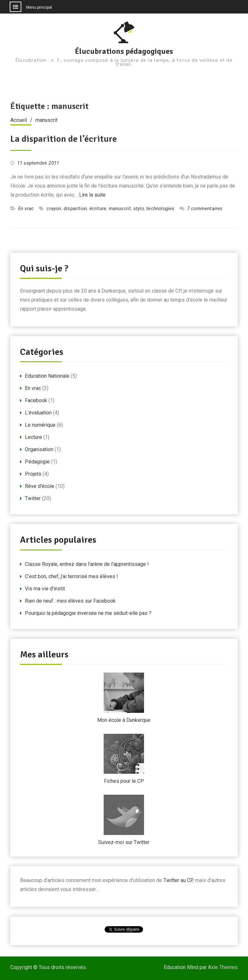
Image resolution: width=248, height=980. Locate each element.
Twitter (33, 498)
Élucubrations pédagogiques (124, 51)
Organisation (39, 449)
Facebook (36, 400)
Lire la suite (92, 195)
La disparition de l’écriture (64, 139)
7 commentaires (205, 209)
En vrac (26, 209)
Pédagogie (37, 462)
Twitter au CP (178, 880)
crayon (54, 209)
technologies (160, 209)
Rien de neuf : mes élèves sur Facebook (70, 601)
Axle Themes (223, 967)
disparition (75, 209)
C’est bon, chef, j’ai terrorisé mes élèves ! (72, 576)
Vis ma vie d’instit (45, 589)
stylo (139, 209)
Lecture (33, 437)
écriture (98, 209)
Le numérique (40, 425)
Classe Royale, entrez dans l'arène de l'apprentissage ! (87, 564)
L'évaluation (38, 413)
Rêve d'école (40, 486)
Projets (33, 474)
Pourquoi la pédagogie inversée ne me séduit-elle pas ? (88, 613)
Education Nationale (47, 376)
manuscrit (120, 209)
